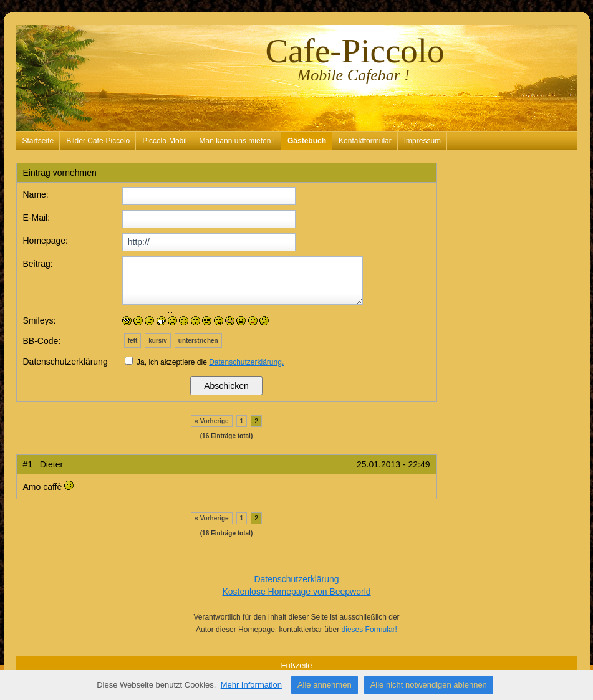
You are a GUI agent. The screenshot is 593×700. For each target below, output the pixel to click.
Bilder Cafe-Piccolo (98, 141)
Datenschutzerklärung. (246, 362)
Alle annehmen (325, 685)
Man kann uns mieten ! (237, 141)
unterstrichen (198, 341)
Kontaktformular (365, 141)
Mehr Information (251, 685)
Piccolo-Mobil (164, 141)
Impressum (422, 141)
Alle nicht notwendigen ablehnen (429, 685)
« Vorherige (211, 421)
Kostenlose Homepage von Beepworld (296, 592)
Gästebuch (307, 141)
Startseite (38, 141)
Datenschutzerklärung (296, 579)
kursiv (157, 341)
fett (133, 341)
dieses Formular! (369, 630)
